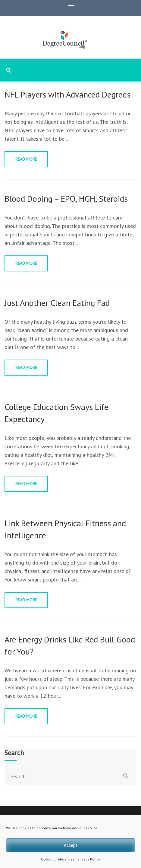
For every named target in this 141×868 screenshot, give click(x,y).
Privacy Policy (89, 859)
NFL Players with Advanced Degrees (67, 94)
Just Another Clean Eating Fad (57, 303)
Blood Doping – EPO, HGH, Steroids (66, 199)
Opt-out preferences (58, 859)
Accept (71, 845)
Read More (26, 159)
